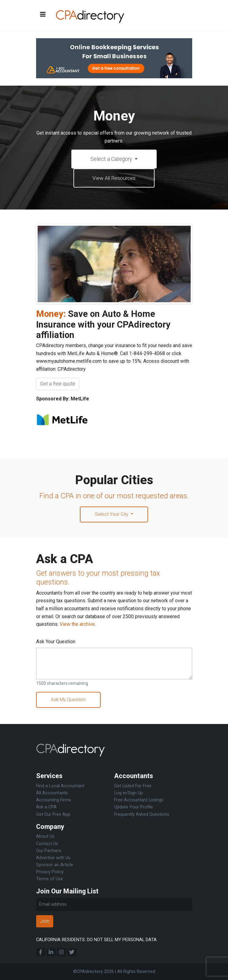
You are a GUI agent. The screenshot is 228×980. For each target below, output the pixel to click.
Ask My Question (69, 701)
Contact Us (47, 844)
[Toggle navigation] (43, 15)
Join (45, 921)
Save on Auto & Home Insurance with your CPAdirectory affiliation (103, 325)
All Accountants (52, 793)
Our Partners (49, 851)
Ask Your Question (56, 642)
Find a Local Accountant (60, 786)
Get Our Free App (53, 814)
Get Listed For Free (133, 786)
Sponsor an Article (55, 865)
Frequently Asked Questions (142, 814)
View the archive (77, 625)
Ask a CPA (46, 807)
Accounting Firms (54, 800)
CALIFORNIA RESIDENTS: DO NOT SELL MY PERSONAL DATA (96, 940)
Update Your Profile (134, 807)
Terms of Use (50, 879)
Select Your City (112, 515)
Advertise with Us (53, 858)
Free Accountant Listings (139, 800)
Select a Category (112, 159)
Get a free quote (58, 384)
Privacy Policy (50, 872)
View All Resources (114, 178)
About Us (45, 836)
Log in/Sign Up (129, 793)
